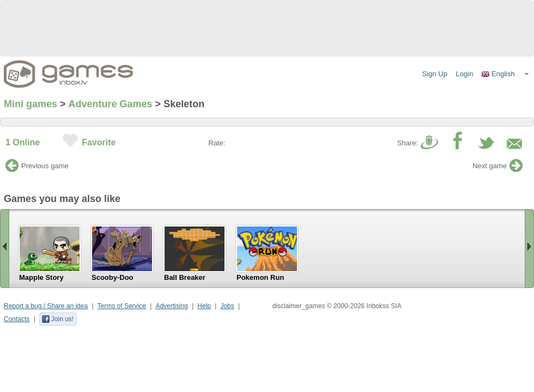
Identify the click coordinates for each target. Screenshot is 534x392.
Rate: (217, 143)
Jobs (227, 306)
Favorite (99, 142)
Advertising (171, 306)
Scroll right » (529, 249)
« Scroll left (5, 249)
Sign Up (435, 74)
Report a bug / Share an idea (46, 306)
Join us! (57, 319)
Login (465, 74)
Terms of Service (122, 306)
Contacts (17, 319)
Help (204, 306)
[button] (506, 74)
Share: (408, 143)
